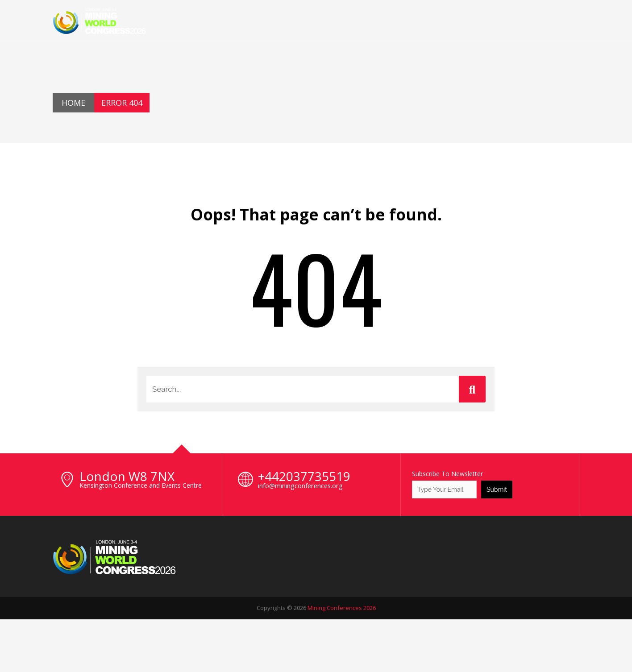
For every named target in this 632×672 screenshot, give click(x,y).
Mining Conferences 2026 (342, 608)
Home (73, 103)
